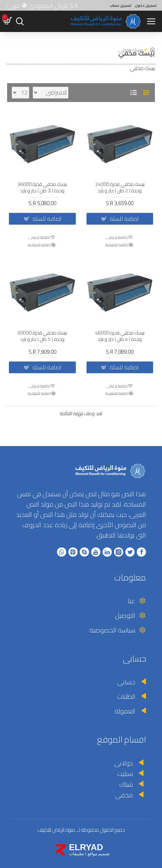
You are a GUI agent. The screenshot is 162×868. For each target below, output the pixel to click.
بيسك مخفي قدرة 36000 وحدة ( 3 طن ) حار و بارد (42, 187)
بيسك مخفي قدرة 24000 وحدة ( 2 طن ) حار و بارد (120, 187)
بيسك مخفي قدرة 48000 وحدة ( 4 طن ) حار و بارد (120, 336)
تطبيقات (77, 854)
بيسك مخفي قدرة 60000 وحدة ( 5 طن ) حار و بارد (42, 336)
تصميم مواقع (99, 854)
